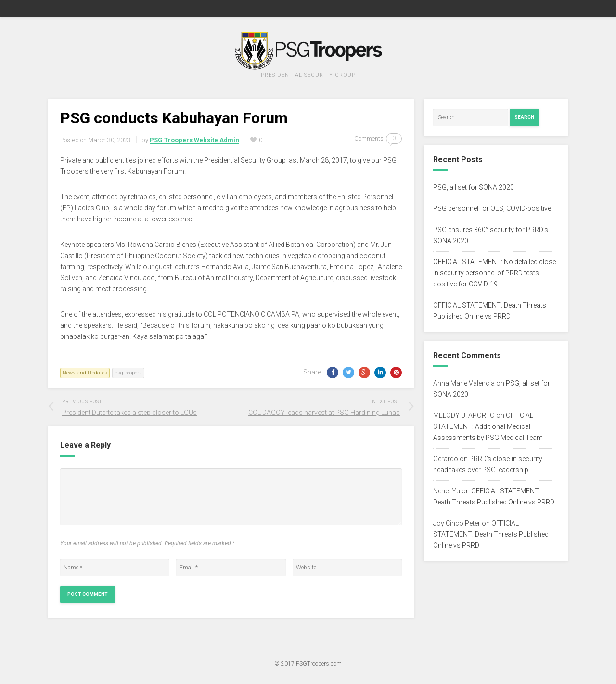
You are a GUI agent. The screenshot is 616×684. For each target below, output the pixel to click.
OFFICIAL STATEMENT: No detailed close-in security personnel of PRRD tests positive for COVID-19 (495, 273)
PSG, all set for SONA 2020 (474, 187)
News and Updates (85, 373)
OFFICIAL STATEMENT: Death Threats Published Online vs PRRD (491, 534)
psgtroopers (128, 373)
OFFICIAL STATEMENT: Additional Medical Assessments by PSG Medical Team (488, 426)
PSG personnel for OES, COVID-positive (492, 208)
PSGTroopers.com (319, 664)
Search (524, 117)
